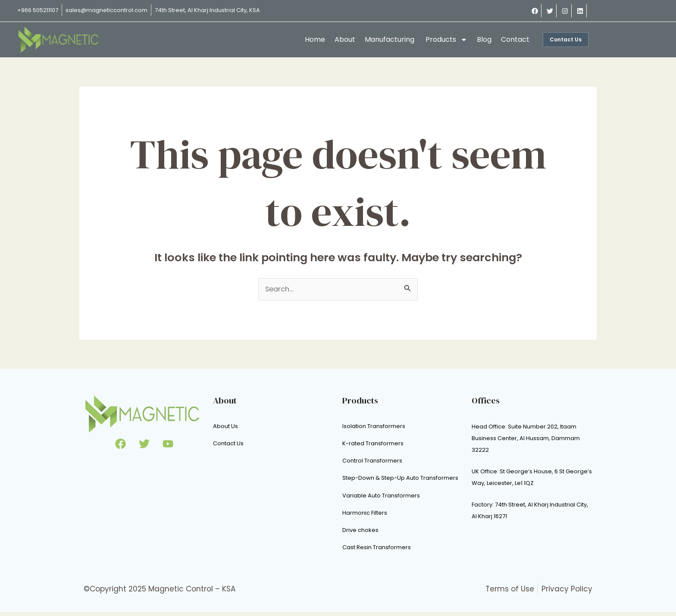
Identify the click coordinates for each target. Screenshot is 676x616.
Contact (515, 39)
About (345, 39)
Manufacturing (390, 39)
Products (446, 40)
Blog (484, 39)
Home (315, 39)
